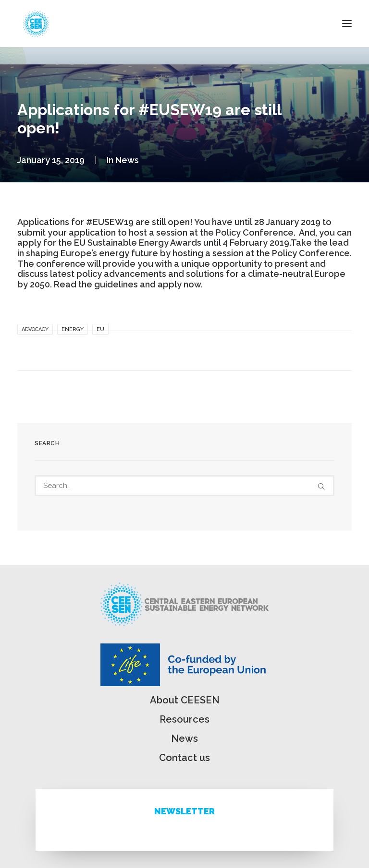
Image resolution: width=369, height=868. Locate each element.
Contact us (184, 758)
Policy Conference (311, 253)
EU (100, 329)
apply (29, 243)
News (127, 160)
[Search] (184, 486)
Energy (73, 329)
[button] (347, 24)
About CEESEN (185, 700)
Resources (184, 719)
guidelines (116, 284)
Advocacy (35, 329)
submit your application (67, 232)
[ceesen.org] (36, 24)
